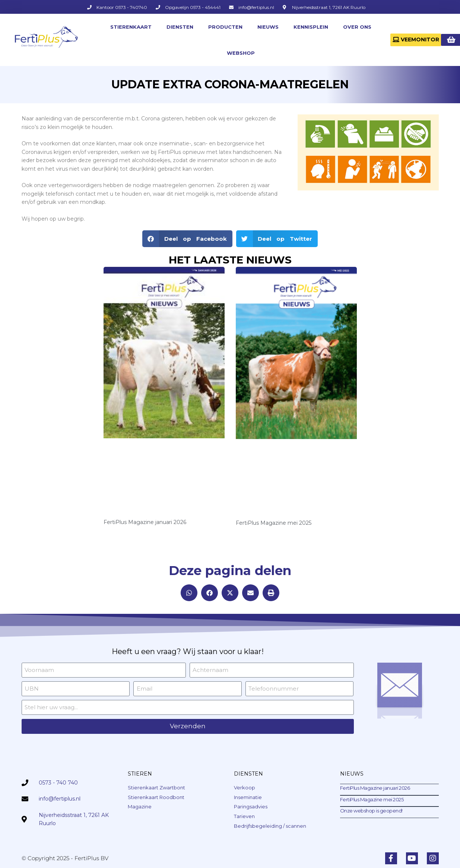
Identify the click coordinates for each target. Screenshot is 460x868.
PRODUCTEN (225, 27)
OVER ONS (357, 27)
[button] (187, 239)
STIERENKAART (131, 27)
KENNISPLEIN (311, 27)
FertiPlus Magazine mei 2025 (274, 523)
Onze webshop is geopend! (371, 811)
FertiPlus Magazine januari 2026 (145, 522)
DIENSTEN (180, 27)
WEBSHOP (241, 53)
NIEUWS (268, 27)
